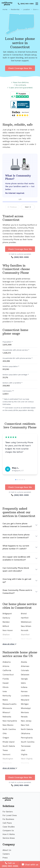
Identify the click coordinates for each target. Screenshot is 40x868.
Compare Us (8, 830)
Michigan (25, 704)
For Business (8, 819)
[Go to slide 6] (24, 480)
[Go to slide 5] (23, 480)
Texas (5, 750)
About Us (7, 850)
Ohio (5, 733)
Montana (25, 712)
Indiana (24, 687)
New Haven (8, 630)
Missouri (6, 712)
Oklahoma (26, 733)
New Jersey (26, 721)
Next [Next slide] (28, 207)
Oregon (6, 738)
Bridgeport (7, 614)
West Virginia (27, 759)
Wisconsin (7, 763)
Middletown (26, 622)
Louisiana (25, 696)
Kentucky (7, 696)
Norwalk (25, 630)
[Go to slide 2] (17, 480)
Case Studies (9, 827)
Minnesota (7, 708)
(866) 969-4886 (27, 4)
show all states (10, 768)
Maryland (25, 700)
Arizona (6, 666)
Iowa (5, 691)
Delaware (25, 675)
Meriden (6, 622)
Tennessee (26, 746)
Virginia (24, 754)
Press (5, 858)
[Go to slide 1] (16, 480)
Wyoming (25, 763)
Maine (5, 700)
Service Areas (9, 838)
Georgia (24, 679)
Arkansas (25, 666)
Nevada (24, 717)
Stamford (25, 635)
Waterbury (7, 639)
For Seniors (8, 812)
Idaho (23, 683)
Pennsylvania (27, 738)
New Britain (26, 626)
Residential (15, 9)
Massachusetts (9, 704)
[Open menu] (37, 4)
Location (26, 9)
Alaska (24, 662)
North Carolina (9, 729)
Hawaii (5, 683)
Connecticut (8, 675)
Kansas (24, 691)
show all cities (9, 644)
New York (25, 725)
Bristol (24, 614)
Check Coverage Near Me (20, 68)
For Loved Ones (10, 815)
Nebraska (7, 717)
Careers (6, 854)
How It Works (9, 834)
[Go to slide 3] (19, 480)
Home (5, 9)
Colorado (25, 670)
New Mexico (8, 725)
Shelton (6, 635)
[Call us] (10, 865)
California (7, 670)
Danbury (6, 618)
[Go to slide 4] (21, 480)
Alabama (7, 662)
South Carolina (28, 742)
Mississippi (26, 708)
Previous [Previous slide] (12, 207)
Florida (6, 679)
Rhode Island (8, 742)
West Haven (26, 639)
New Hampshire (10, 721)
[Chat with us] (30, 865)
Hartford (25, 618)
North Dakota (27, 729)
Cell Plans (7, 823)
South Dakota (9, 746)
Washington (8, 759)
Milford (6, 626)
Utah (23, 750)
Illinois (5, 687)
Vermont (6, 754)
